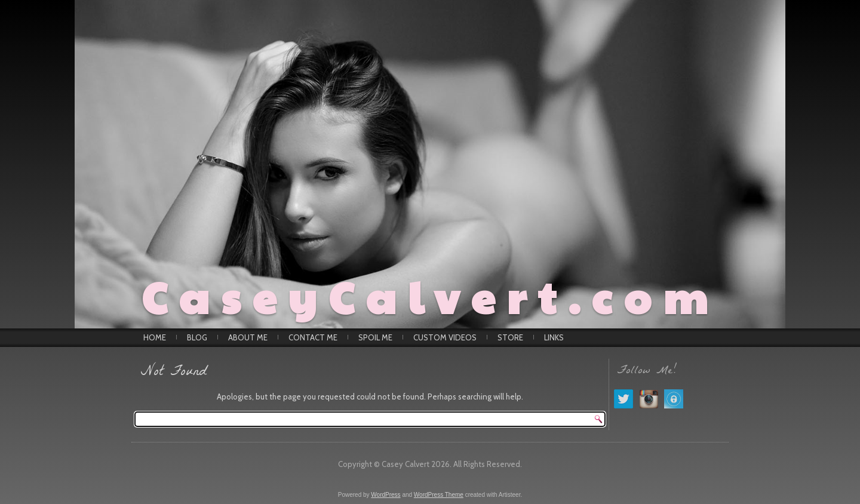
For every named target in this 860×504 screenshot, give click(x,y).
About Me (248, 337)
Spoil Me (375, 337)
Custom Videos (445, 337)
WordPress (386, 495)
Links (554, 337)
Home (155, 337)
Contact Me (313, 337)
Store (510, 337)
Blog (197, 337)
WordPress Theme (439, 495)
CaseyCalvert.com (430, 296)
